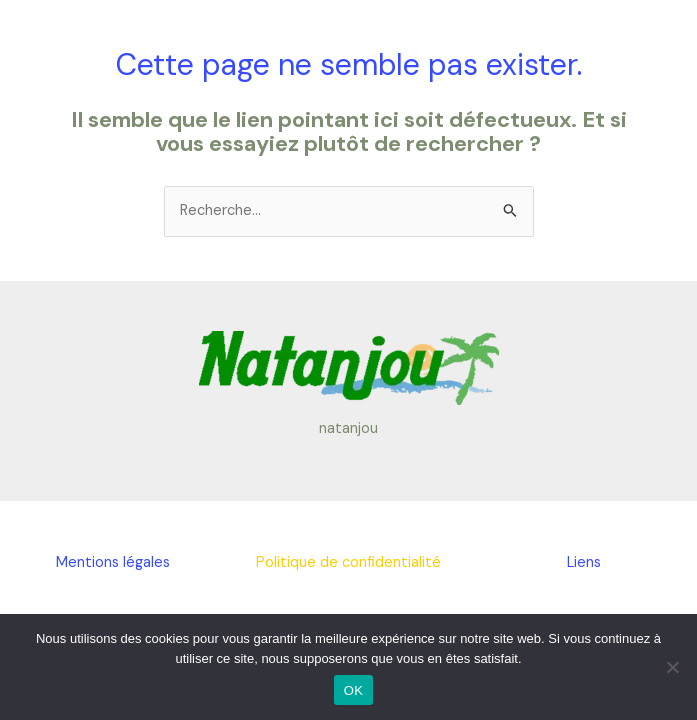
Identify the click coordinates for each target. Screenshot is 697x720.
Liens (584, 562)
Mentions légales (113, 562)
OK (353, 690)
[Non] (672, 667)
